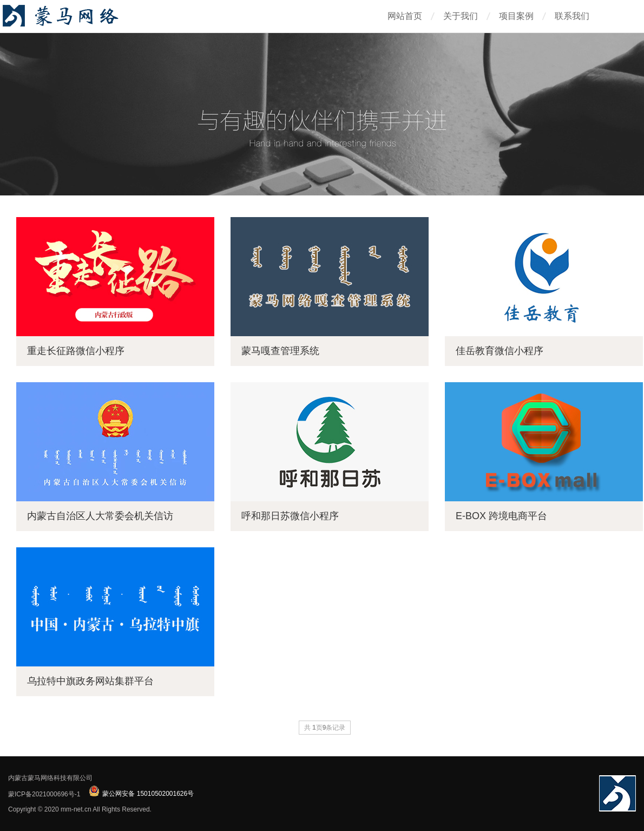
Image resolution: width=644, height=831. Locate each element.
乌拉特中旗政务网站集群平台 (90, 681)
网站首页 (405, 16)
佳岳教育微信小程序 (500, 351)
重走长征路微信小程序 (76, 351)
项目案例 (516, 16)
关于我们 (461, 16)
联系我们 (572, 16)
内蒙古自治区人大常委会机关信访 (100, 516)
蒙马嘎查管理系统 (280, 351)
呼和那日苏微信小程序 (290, 516)
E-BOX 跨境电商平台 (501, 516)
